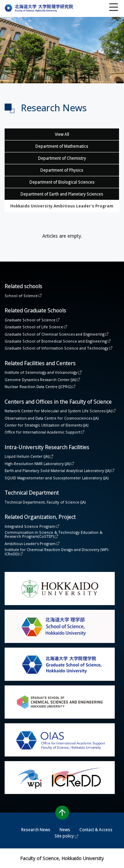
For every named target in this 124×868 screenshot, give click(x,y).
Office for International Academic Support (42, 432)
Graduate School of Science (30, 320)
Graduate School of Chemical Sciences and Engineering (55, 334)
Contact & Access (96, 829)
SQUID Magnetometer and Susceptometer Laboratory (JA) (57, 478)
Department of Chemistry (62, 158)
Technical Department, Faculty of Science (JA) (45, 502)
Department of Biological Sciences (62, 182)
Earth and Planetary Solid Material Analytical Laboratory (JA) (58, 470)
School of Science (21, 295)
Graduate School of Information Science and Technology (57, 348)
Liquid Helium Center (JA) (27, 456)
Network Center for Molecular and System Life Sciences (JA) (58, 411)
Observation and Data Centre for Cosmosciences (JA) (52, 418)
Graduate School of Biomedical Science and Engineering (56, 341)
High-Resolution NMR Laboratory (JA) (37, 463)
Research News (36, 829)
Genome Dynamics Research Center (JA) (40, 379)
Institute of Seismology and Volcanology (41, 372)
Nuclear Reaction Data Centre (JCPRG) (38, 386)
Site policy (64, 836)
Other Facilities (62, 206)
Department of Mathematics (62, 146)
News (65, 829)
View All (62, 134)
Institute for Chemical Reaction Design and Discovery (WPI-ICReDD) (57, 552)
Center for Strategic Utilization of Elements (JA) (46, 425)
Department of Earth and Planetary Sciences (62, 194)
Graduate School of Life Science (34, 327)
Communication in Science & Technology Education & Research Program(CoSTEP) (54, 534)
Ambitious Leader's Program (30, 543)
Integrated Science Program (30, 526)
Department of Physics (62, 170)
